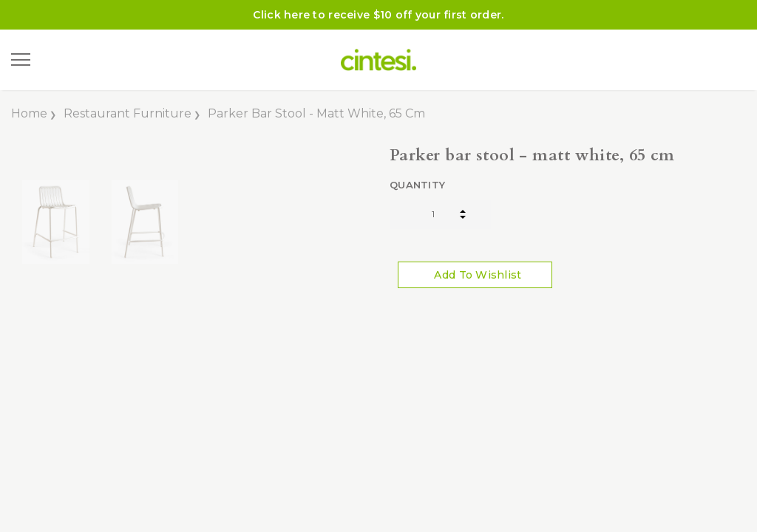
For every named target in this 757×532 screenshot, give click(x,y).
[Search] (58, 60)
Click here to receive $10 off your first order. (378, 15)
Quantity (417, 185)
